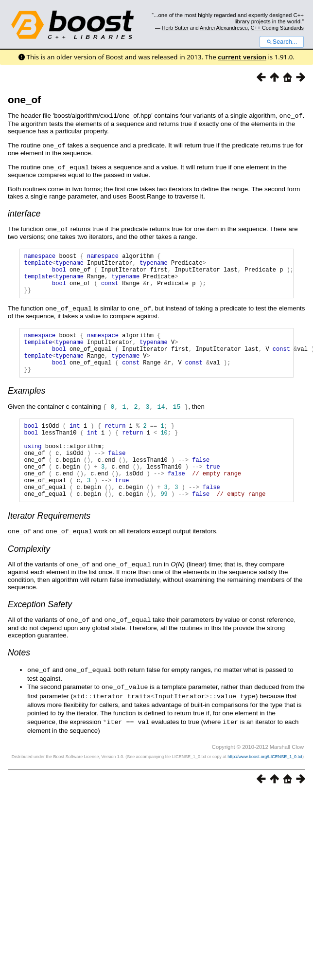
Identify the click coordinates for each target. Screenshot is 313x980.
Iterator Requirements (49, 546)
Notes (19, 682)
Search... (282, 42)
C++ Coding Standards (277, 28)
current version (242, 57)
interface (24, 212)
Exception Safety (40, 634)
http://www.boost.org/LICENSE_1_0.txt (265, 784)
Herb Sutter (175, 28)
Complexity (29, 579)
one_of (24, 100)
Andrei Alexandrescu (224, 28)
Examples (26, 406)
